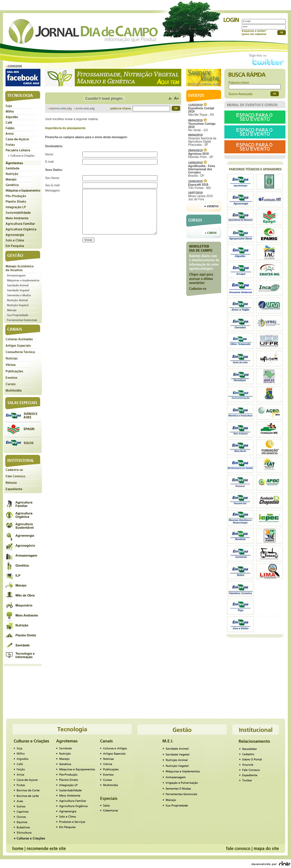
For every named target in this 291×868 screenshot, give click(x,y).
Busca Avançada (241, 94)
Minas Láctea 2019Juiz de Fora (200, 196)
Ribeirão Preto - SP (200, 154)
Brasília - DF (201, 169)
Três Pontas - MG (199, 185)
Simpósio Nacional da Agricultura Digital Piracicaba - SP (202, 140)
